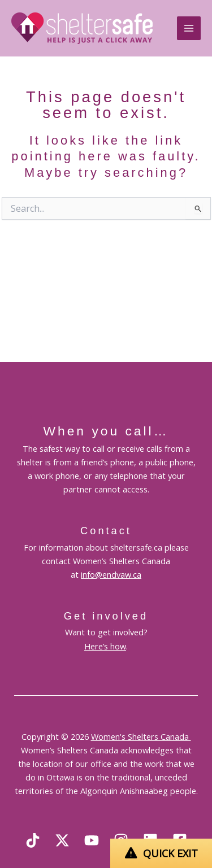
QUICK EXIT (170, 853)
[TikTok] (33, 840)
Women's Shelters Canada (141, 736)
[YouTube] (92, 840)
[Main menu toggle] (189, 28)
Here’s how (105, 646)
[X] (62, 840)
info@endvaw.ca (111, 574)
